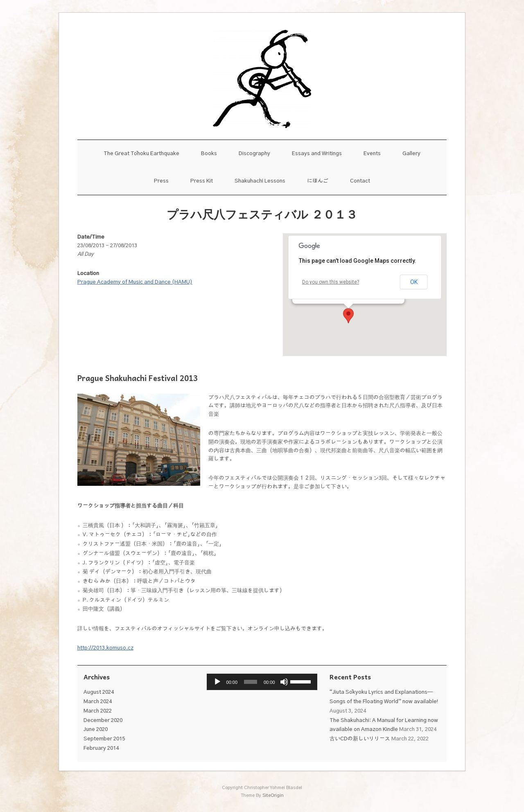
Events (372, 154)
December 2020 (103, 721)
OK (414, 282)
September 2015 (104, 739)
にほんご (318, 181)
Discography (254, 154)
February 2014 (101, 748)
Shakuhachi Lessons (260, 181)
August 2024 (99, 692)
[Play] (217, 682)
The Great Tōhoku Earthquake (141, 154)
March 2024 (98, 702)
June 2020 (96, 730)
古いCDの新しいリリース (360, 739)
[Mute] (284, 682)
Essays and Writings (317, 154)
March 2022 (98, 711)
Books (209, 154)
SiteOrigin (273, 795)
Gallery (411, 154)
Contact (360, 181)
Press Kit (202, 181)
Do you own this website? (331, 282)
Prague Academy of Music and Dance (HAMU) (135, 282)
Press (161, 181)
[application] (262, 682)
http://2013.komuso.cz (105, 648)
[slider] (251, 682)
